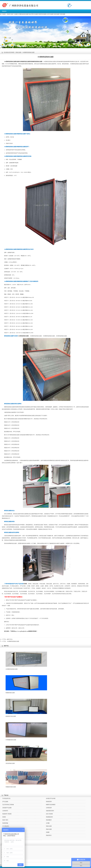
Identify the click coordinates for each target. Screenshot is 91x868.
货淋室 (30, 584)
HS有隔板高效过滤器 (26, 731)
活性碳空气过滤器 (7, 808)
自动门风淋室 (49, 814)
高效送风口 (49, 835)
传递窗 (16, 14)
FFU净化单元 (6, 826)
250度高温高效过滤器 (23, 336)
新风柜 (38, 586)
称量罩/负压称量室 (51, 805)
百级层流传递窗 (42, 14)
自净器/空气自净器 (51, 798)
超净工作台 (10, 639)
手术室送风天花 (6, 798)
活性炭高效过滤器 (26, 755)
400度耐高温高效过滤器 (13, 641)
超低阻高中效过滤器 (26, 708)
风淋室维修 (5, 823)
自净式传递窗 (50, 14)
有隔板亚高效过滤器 (26, 778)
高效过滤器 (18, 52)
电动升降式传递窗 (33, 14)
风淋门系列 (5, 820)
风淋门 (12, 14)
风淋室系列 (49, 802)
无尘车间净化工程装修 (8, 805)
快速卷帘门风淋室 (7, 814)
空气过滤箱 (5, 802)
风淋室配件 (74, 584)
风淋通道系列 (49, 817)
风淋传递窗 (56, 14)
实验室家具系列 (50, 811)
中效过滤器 (42, 584)
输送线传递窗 (25, 14)
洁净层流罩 (49, 808)
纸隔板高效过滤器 (26, 684)
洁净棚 (20, 14)
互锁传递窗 (62, 14)
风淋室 (9, 14)
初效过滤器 (35, 584)
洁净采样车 (5, 811)
